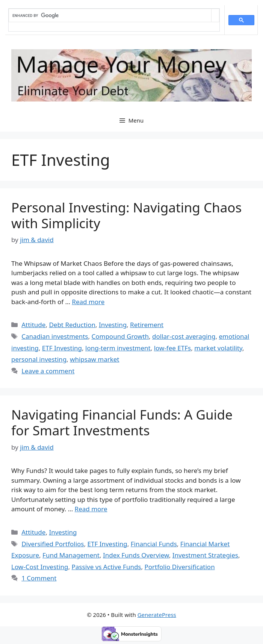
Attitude (33, 325)
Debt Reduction (72, 325)
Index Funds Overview (136, 555)
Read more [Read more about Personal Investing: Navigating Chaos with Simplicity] (88, 302)
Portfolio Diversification (179, 567)
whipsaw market (94, 359)
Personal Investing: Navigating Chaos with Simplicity (126, 215)
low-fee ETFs (172, 348)
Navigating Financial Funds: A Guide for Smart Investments (122, 422)
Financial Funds (154, 544)
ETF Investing (62, 348)
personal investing (39, 359)
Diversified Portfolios (53, 544)
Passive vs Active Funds (107, 567)
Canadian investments (55, 336)
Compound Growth (120, 336)
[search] (110, 15)
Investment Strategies (205, 555)
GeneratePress (157, 615)
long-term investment (118, 348)
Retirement (147, 325)
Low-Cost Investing (40, 567)
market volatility (218, 348)
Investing (113, 325)
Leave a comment (48, 371)
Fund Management (71, 555)
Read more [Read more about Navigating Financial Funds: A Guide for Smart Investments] (91, 509)
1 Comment (39, 578)
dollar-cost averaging (184, 336)
